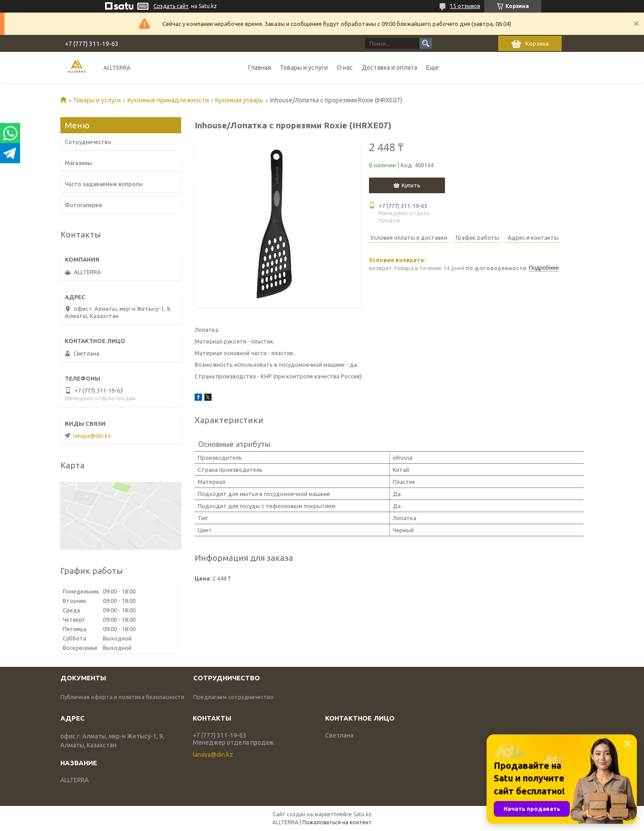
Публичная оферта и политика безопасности (122, 697)
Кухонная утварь (239, 100)
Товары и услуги (304, 68)
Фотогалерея (83, 205)
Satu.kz (362, 814)
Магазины (78, 163)
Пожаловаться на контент (337, 822)
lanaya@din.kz (92, 436)
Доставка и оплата (390, 68)
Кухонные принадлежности (168, 100)
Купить (411, 185)
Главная (260, 68)
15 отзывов (465, 6)
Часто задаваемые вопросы (104, 184)
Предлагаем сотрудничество (233, 697)
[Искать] (426, 43)
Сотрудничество (88, 142)
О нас (345, 68)
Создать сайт (171, 6)
